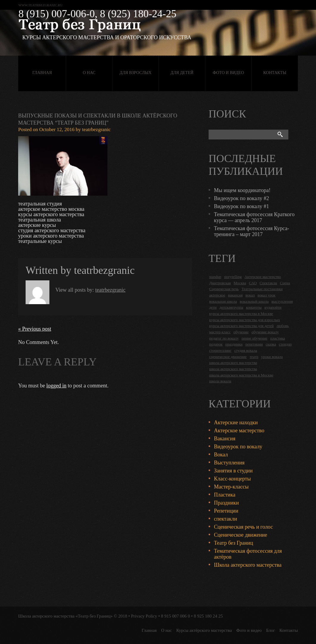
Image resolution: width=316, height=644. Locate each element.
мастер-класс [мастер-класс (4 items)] (220, 332)
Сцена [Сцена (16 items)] (285, 283)
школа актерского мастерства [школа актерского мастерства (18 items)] (233, 363)
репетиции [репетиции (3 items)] (254, 344)
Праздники (226, 503)
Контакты (275, 73)
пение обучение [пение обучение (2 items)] (255, 338)
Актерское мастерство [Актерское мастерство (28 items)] (263, 277)
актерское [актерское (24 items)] (217, 295)
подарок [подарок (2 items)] (216, 344)
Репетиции (226, 511)
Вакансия (225, 439)
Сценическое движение (241, 535)
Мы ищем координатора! (242, 190)
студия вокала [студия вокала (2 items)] (246, 350)
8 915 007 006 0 (176, 616)
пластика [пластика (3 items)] (278, 338)
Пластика (225, 495)
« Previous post (35, 329)
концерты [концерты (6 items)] (254, 307)
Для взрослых (136, 73)
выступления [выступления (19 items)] (282, 301)
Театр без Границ (234, 543)
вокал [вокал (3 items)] (250, 295)
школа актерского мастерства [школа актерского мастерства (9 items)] (233, 369)
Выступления (229, 463)
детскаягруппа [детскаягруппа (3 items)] (231, 307)
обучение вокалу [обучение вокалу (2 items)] (265, 332)
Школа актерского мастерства (248, 565)
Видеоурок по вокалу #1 (241, 206)
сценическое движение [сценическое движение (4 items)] (228, 357)
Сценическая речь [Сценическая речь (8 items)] (224, 289)
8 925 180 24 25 (208, 616)
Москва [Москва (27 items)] (240, 283)
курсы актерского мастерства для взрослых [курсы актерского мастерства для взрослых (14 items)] (245, 320)
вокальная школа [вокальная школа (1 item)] (223, 301)
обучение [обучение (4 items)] (241, 332)
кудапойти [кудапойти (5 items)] (273, 307)
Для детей (182, 73)
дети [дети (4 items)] (213, 307)
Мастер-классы (231, 487)
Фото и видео (228, 73)
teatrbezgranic (96, 129)
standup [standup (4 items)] (215, 277)
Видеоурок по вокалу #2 (241, 198)
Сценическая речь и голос (243, 527)
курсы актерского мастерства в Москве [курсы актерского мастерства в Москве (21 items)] (241, 314)
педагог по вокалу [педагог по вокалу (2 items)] (224, 338)
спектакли (226, 519)
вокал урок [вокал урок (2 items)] (267, 295)
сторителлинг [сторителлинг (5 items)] (220, 350)
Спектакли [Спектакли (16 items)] (268, 283)
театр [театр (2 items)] (254, 357)
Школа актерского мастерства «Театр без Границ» (65, 616)
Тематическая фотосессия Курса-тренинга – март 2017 (252, 231)
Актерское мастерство (239, 431)
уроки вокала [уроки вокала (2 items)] (272, 357)
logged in (57, 386)
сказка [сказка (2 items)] (271, 344)
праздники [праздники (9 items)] (234, 344)
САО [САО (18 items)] (253, 283)
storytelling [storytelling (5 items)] (233, 277)
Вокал (221, 455)
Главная (42, 73)
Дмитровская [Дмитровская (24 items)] (220, 283)
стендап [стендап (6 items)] (285, 344)
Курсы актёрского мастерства (204, 630)
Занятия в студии (233, 471)
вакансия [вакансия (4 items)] (235, 295)
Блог (271, 630)
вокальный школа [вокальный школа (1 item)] (254, 301)
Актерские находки (236, 422)
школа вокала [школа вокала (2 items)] (220, 381)
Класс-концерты (232, 479)
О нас (89, 73)
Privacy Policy (144, 616)
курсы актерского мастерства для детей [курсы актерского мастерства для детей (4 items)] (241, 326)
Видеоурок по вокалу (238, 447)
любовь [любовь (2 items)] (283, 326)
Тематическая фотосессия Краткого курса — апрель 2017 (254, 217)
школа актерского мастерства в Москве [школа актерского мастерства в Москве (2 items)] (241, 375)
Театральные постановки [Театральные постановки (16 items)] (262, 289)
